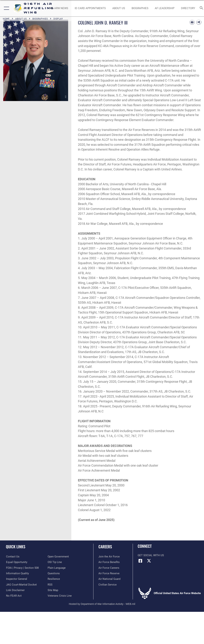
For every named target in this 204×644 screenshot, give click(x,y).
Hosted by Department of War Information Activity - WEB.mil (102, 604)
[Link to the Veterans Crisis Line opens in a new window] (60, 596)
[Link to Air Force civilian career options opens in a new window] (108, 584)
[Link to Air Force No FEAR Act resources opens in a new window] (14, 596)
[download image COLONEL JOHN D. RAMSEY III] (66, 97)
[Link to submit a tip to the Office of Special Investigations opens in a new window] (55, 562)
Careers (105, 547)
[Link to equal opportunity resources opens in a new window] (16, 562)
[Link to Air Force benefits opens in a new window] (109, 562)
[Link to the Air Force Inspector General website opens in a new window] (16, 579)
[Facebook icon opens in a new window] (140, 561)
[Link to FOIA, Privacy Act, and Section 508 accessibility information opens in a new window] (22, 568)
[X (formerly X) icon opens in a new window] (149, 561)
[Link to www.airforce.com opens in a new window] (109, 557)
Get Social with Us (151, 555)
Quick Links (16, 547)
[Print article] (192, 22)
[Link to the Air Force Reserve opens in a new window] (109, 573)
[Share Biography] (199, 22)
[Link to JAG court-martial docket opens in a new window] (21, 584)
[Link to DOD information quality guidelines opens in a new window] (17, 573)
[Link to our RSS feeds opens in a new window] (50, 584)
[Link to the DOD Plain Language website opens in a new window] (57, 568)
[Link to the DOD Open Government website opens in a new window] (58, 557)
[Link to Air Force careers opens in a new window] (109, 568)
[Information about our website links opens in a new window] (15, 590)
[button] (6, 8)
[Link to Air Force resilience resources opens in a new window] (54, 579)
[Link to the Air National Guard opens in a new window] (109, 579)
